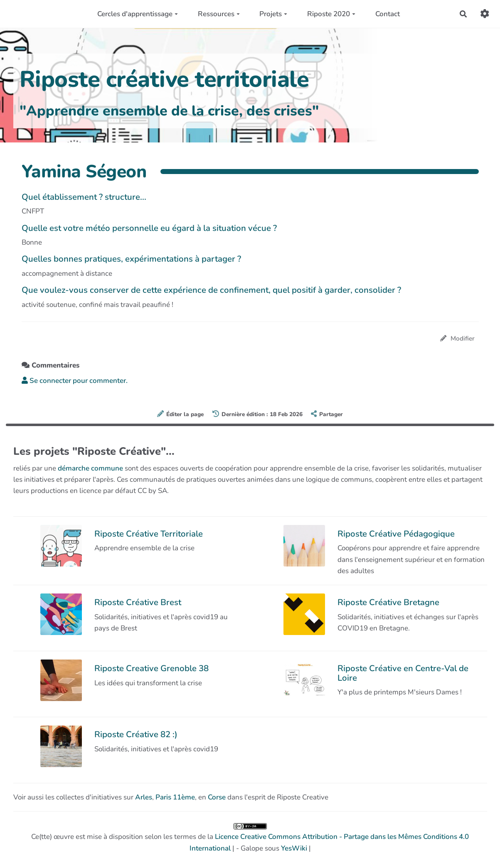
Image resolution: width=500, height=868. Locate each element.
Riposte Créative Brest (138, 602)
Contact (388, 14)
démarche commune (90, 468)
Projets (273, 14)
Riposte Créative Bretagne (388, 602)
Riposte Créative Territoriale (149, 534)
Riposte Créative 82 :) (136, 734)
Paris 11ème (175, 797)
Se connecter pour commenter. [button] (75, 381)
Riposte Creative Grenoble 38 (151, 668)
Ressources (219, 14)
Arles (144, 797)
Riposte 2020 (331, 14)
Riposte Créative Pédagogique (396, 534)
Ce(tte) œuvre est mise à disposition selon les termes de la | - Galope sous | (250, 838)
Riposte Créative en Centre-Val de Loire (403, 673)
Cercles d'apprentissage (138, 14)
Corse (217, 797)
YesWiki (294, 848)
